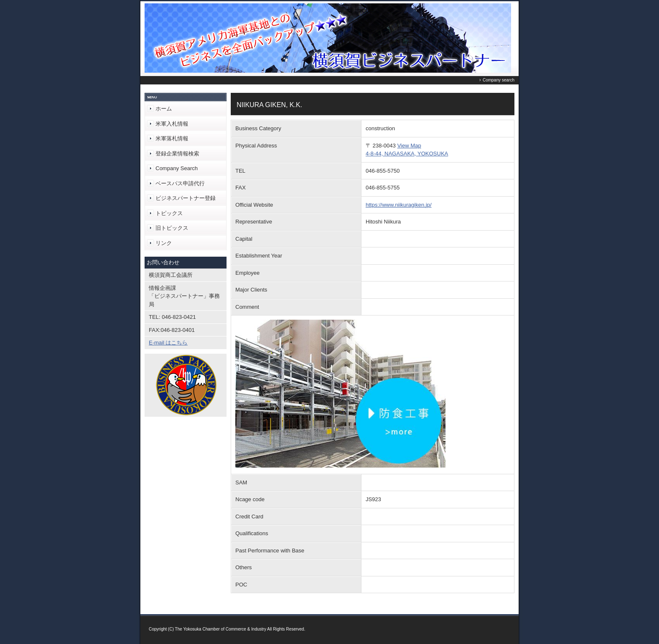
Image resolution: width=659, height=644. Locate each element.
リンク (164, 243)
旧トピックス (172, 228)
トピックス (169, 213)
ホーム (164, 109)
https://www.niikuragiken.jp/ (399, 205)
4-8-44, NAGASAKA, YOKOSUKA (407, 154)
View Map (409, 146)
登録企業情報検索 (177, 154)
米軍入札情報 (172, 124)
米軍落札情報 (172, 138)
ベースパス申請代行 (180, 183)
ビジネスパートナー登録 (186, 198)
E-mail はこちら (168, 343)
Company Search (177, 168)
